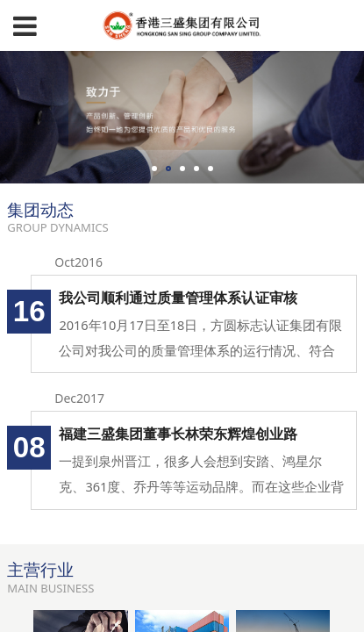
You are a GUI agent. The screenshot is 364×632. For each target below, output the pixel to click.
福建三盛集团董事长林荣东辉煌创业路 (178, 434)
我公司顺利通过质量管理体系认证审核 (178, 298)
